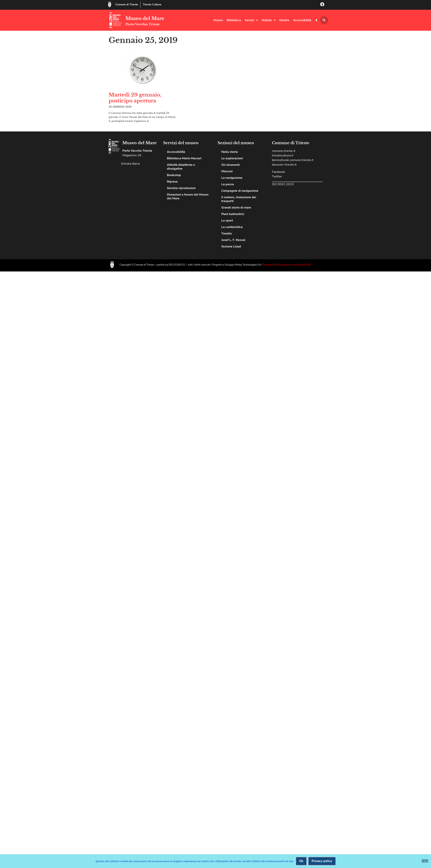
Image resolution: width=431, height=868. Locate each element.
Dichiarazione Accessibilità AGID (294, 265)
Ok (301, 861)
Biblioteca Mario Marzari (184, 158)
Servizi (251, 20)
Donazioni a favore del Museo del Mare (188, 196)
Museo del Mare (145, 18)
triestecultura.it (283, 155)
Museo (218, 20)
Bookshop (174, 175)
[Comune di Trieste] (110, 4)
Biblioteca (234, 20)
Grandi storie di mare (236, 208)
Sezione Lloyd (231, 246)
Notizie (269, 20)
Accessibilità (302, 20)
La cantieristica (232, 227)
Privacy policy (322, 861)
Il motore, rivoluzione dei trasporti (239, 199)
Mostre (284, 20)
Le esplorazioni (232, 158)
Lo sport (227, 221)
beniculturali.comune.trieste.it (293, 160)
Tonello (227, 234)
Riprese (172, 182)
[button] (324, 20)
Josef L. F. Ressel (233, 240)
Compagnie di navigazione (240, 191)
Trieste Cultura (152, 4)
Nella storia (230, 152)
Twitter (277, 176)
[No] (425, 861)
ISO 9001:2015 (283, 184)
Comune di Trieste (127, 4)
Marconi (227, 171)
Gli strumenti (230, 165)
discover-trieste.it (284, 165)
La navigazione (232, 178)
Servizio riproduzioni (181, 188)
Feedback (268, 265)
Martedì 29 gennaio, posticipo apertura (135, 98)
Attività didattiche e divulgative (181, 167)
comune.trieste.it (284, 151)
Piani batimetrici (233, 214)
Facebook (278, 172)
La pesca (228, 184)
